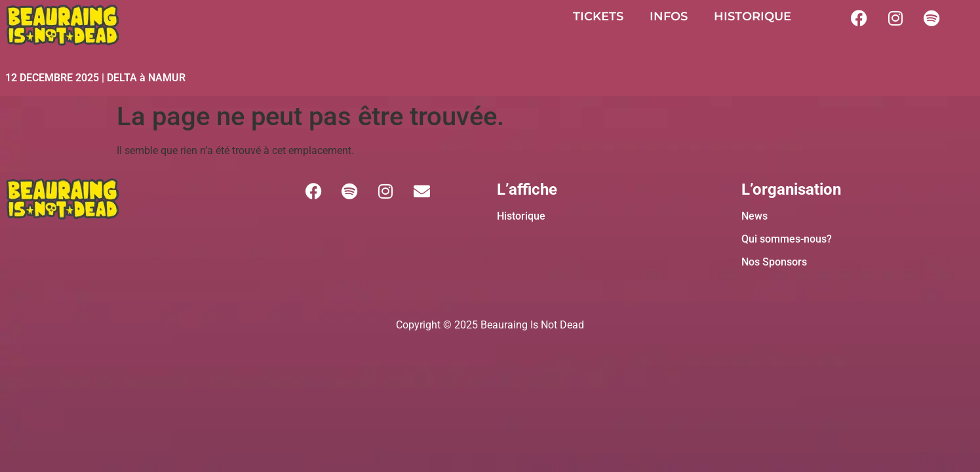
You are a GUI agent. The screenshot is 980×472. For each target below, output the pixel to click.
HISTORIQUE (753, 16)
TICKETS (598, 16)
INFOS (669, 16)
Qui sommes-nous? (787, 239)
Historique (521, 216)
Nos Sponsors (774, 262)
